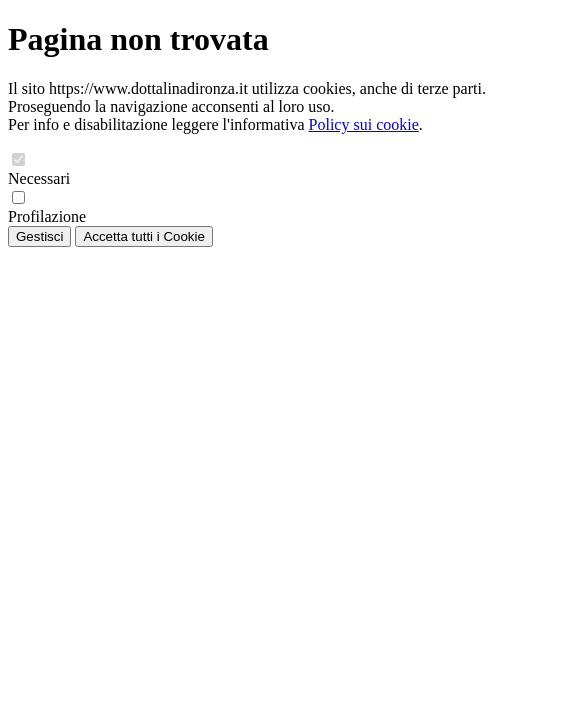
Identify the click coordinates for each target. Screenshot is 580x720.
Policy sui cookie (364, 124)
